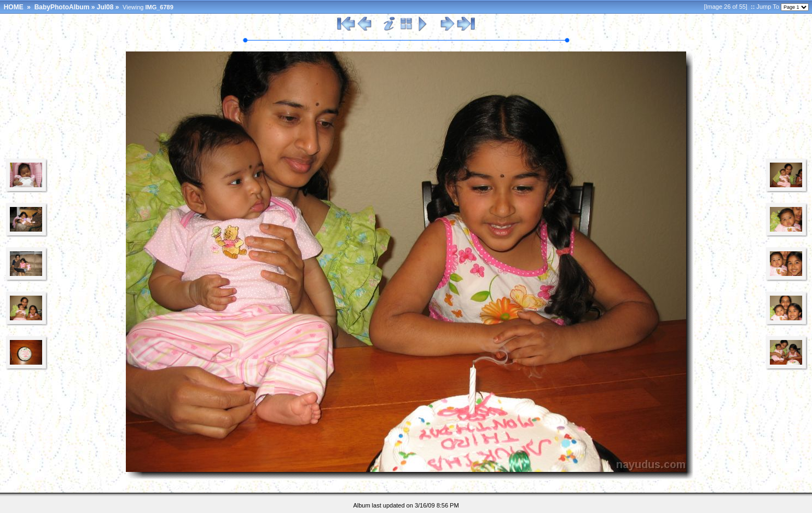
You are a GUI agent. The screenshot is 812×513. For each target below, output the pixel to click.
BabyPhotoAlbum (62, 7)
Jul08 (105, 7)
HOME (14, 7)
